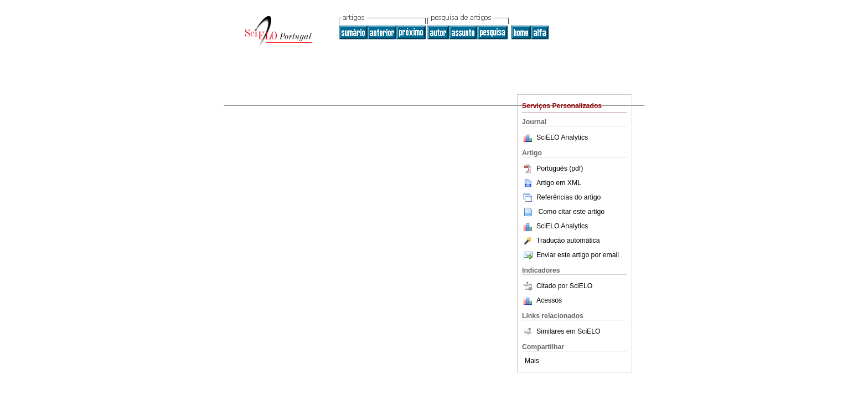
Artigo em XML (552, 183)
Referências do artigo (561, 197)
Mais (532, 361)
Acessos (549, 300)
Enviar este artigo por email (570, 255)
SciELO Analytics (562, 137)
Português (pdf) (552, 168)
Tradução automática (561, 241)
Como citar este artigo (571, 212)
